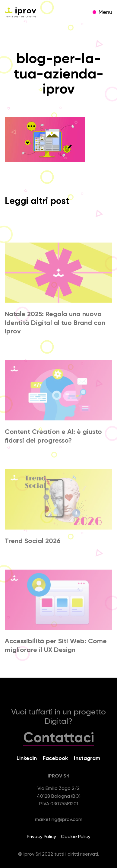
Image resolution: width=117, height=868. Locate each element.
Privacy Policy (41, 837)
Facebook (55, 758)
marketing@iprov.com (59, 820)
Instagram (87, 758)
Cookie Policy (76, 837)
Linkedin (27, 758)
